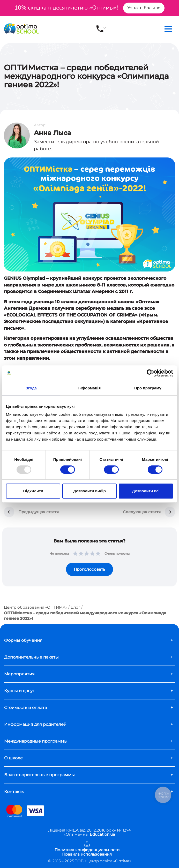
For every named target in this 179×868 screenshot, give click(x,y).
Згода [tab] (31, 388)
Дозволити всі (146, 491)
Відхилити (33, 491)
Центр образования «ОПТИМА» (36, 607)
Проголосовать (90, 569)
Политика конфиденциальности (87, 850)
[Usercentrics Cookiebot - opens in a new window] (150, 373)
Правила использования (87, 854)
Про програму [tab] (148, 388)
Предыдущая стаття (39, 512)
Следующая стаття (142, 512)
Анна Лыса (53, 133)
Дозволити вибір (90, 491)
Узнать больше (144, 8)
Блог (75, 607)
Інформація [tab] (90, 388)
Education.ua (102, 834)
